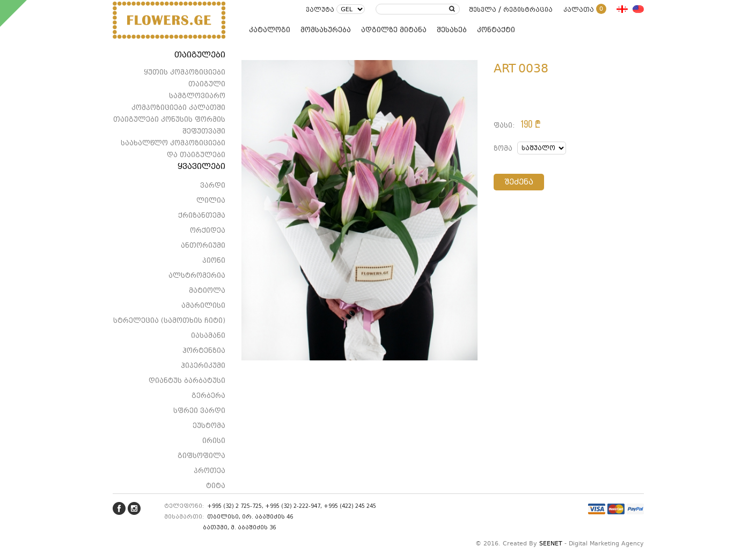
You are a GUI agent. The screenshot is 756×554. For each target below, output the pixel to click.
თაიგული (207, 84)
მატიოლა (207, 290)
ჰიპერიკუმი (203, 365)
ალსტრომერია (197, 275)
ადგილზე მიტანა (394, 30)
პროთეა (210, 471)
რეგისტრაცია (528, 10)
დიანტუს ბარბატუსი (187, 381)
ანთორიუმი (203, 245)
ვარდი (213, 185)
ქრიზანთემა (202, 215)
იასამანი (208, 335)
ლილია (211, 200)
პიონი (214, 260)
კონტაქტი (496, 30)
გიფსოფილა (201, 456)
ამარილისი (203, 305)
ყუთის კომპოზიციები (185, 72)
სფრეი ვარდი (199, 411)
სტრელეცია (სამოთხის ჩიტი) (169, 320)
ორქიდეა (208, 230)
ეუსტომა (209, 426)
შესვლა (483, 10)
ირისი (214, 441)
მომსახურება (326, 30)
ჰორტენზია (204, 350)
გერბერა (208, 396)
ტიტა (216, 486)
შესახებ (452, 30)
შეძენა (519, 182)
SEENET (551, 544)
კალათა (585, 10)
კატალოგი (270, 30)
